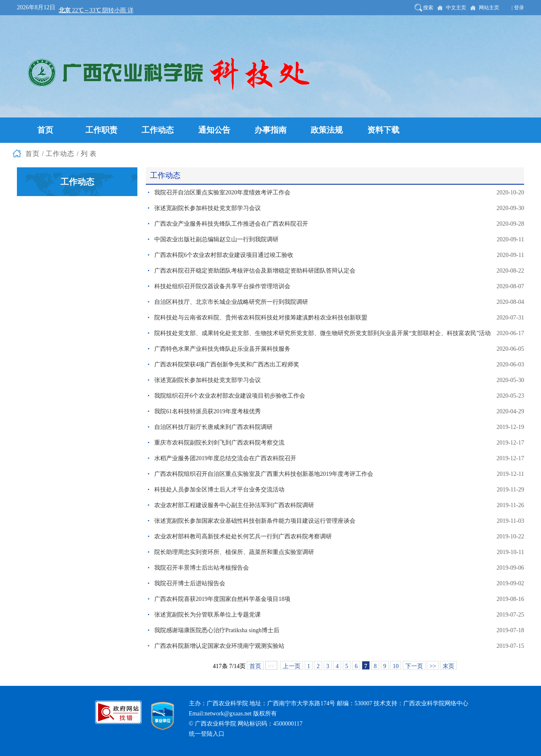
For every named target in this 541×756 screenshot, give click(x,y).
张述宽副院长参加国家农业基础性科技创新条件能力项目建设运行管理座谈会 (255, 521)
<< (271, 666)
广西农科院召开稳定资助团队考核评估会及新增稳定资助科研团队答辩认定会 (255, 271)
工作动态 (60, 154)
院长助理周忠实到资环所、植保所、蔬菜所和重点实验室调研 (234, 552)
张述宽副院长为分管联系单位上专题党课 (208, 615)
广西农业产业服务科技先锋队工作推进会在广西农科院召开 (231, 224)
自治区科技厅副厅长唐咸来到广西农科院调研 (213, 427)
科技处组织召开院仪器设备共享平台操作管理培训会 (222, 286)
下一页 (414, 666)
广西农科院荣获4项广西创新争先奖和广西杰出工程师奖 (227, 364)
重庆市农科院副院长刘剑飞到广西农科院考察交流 (219, 443)
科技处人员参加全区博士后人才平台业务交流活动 (219, 490)
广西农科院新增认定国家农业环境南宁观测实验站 (219, 646)
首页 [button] (45, 130)
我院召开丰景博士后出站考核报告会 (202, 568)
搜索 (428, 8)
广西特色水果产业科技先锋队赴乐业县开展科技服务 (222, 349)
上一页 (292, 666)
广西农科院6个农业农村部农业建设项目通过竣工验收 (224, 255)
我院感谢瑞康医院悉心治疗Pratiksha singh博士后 (217, 630)
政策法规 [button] (327, 130)
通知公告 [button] (214, 130)
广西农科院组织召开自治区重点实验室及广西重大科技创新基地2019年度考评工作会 (264, 474)
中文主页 (456, 8)
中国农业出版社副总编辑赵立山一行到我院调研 (216, 239)
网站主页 (489, 8)
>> (433, 666)
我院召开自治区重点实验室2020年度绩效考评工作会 (222, 192)
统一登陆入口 (207, 734)
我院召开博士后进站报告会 (190, 583)
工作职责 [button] (101, 130)
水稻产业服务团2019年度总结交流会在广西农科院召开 (225, 458)
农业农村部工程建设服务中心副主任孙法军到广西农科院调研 (234, 505)
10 (396, 666)
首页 (33, 154)
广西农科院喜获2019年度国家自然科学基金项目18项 (222, 599)
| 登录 (518, 8)
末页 (448, 666)
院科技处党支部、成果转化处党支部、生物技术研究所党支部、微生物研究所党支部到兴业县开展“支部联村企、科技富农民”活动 (322, 333)
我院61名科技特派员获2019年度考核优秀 (208, 411)
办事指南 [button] (270, 130)
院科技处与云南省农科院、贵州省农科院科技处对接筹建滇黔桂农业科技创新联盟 (261, 318)
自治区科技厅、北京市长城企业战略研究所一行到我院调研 (231, 302)
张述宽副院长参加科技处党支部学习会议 (208, 208)
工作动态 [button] (158, 130)
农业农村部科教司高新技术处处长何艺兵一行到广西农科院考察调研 (243, 536)
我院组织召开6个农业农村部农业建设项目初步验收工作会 (230, 396)
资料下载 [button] (383, 130)
